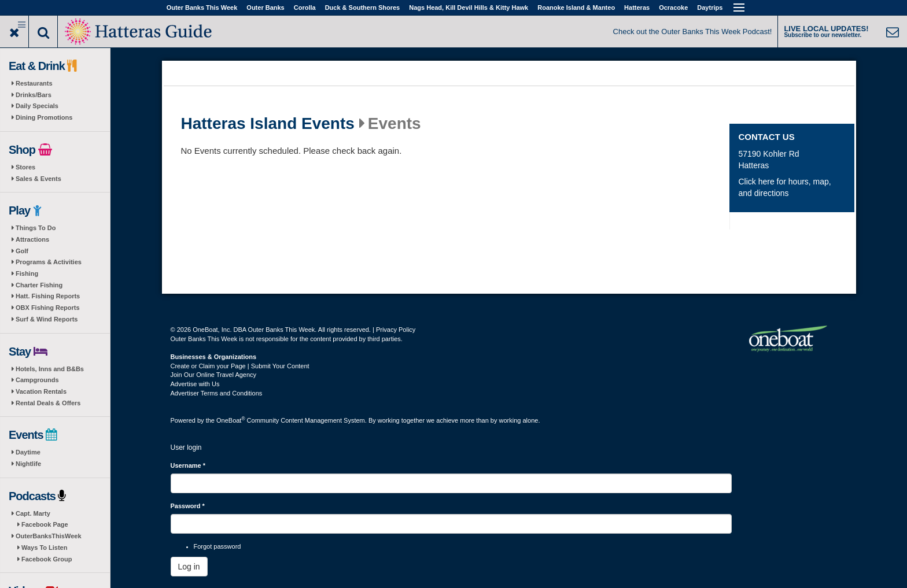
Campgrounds (37, 380)
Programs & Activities (49, 262)
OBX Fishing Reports (48, 308)
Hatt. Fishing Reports (48, 296)
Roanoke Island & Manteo (576, 8)
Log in (189, 567)
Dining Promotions (44, 117)
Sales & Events (38, 179)
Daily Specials (37, 106)
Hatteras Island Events (268, 124)
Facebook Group (47, 559)
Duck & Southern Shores (363, 8)
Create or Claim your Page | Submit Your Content (240, 366)
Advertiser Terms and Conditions (217, 393)
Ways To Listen (44, 548)
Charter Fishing (39, 285)
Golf (22, 251)
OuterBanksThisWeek (49, 536)
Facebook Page (45, 524)
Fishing (27, 273)
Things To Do (36, 228)
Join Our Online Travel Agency (214, 375)
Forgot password (217, 546)
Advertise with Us (195, 384)
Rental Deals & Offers (48, 403)
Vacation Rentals (41, 391)
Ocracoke (673, 8)
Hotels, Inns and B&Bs (50, 369)
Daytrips (710, 8)
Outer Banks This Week (202, 8)
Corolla (305, 8)
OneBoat (231, 420)
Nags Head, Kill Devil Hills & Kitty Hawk (469, 8)
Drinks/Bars (34, 95)
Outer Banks (265, 8)
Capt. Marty (33, 513)
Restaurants (34, 83)
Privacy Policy (396, 330)
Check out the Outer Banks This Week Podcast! (693, 32)
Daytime (28, 452)
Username (188, 465)
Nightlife (28, 464)
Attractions (32, 239)
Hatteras (637, 8)
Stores (25, 167)
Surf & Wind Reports (47, 319)
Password (188, 506)
